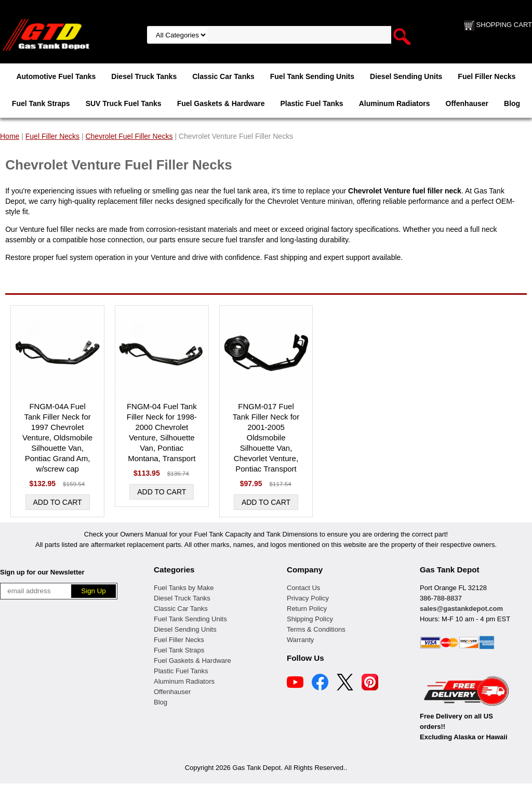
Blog (512, 103)
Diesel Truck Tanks (144, 76)
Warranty (300, 640)
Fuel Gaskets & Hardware (221, 103)
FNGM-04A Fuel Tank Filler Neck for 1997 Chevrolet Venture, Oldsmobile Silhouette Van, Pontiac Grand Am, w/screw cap (57, 437)
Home (10, 136)
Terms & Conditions (316, 629)
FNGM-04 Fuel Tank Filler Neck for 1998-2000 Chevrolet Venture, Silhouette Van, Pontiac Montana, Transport (162, 432)
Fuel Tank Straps (41, 103)
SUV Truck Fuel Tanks (124, 103)
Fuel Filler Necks (487, 76)
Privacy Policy (308, 598)
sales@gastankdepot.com (461, 609)
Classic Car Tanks (223, 76)
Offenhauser (467, 103)
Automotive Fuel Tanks (56, 76)
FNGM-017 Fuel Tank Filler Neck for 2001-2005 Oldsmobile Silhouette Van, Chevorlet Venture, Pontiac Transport (266, 437)
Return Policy (307, 609)
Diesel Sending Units (406, 76)
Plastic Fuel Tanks (312, 103)
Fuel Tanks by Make (184, 588)
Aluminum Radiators (395, 103)
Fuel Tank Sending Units (312, 76)
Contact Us (303, 588)
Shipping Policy (310, 619)
